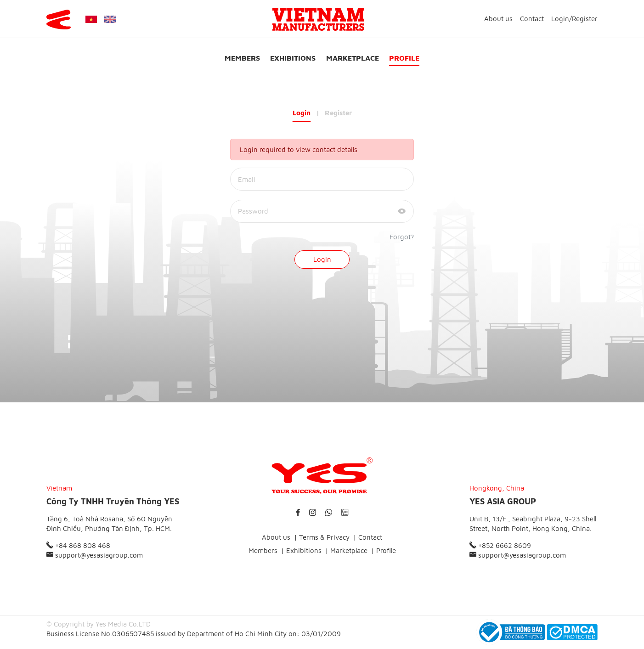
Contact (532, 19)
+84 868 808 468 (78, 545)
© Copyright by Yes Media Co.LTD (99, 624)
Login (560, 19)
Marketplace (353, 58)
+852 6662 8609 (500, 545)
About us (498, 19)
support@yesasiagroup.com (95, 555)
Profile (404, 58)
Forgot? (402, 237)
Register (585, 19)
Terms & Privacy (324, 537)
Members (242, 58)
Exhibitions (293, 58)
